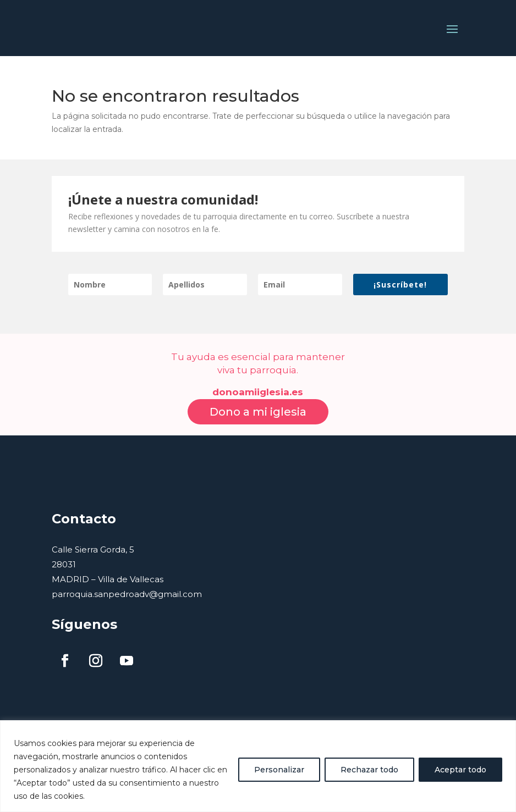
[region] (258, 766)
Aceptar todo (460, 770)
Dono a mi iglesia (258, 400)
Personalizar (279, 770)
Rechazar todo (369, 770)
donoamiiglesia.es (258, 380)
